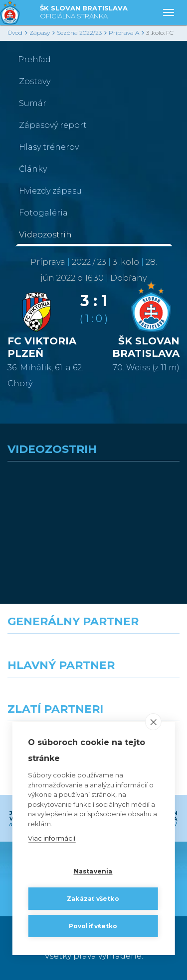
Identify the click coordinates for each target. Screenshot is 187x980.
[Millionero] (141, 695)
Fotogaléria (43, 213)
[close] (153, 722)
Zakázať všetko (93, 899)
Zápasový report (53, 125)
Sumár (33, 103)
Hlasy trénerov (49, 147)
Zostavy (35, 81)
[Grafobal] (47, 695)
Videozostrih (45, 235)
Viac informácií (52, 838)
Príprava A (124, 33)
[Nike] (94, 652)
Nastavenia (93, 871)
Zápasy (40, 33)
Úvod (15, 33)
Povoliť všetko (93, 926)
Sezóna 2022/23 (79, 33)
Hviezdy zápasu (50, 191)
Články (33, 169)
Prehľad (34, 59)
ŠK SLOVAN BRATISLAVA (84, 13)
